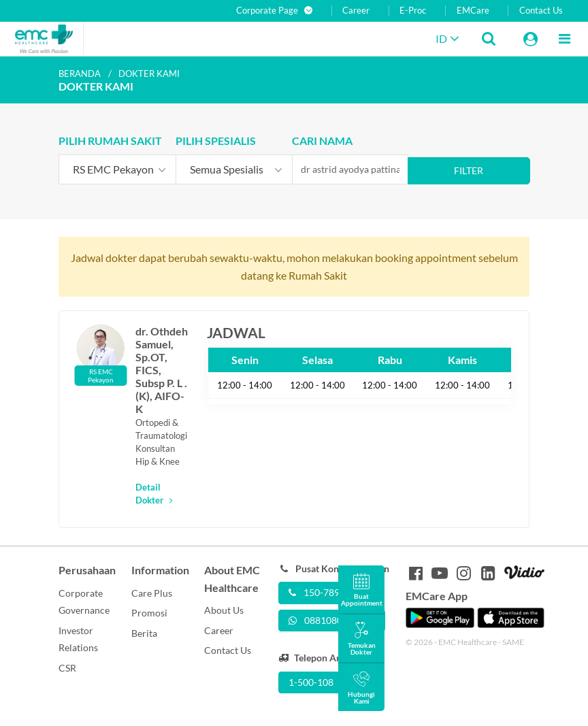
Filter (469, 170)
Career (356, 11)
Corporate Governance (84, 602)
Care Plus (152, 593)
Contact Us (541, 11)
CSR (67, 668)
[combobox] (117, 169)
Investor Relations (78, 639)
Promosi (149, 613)
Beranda (80, 73)
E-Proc (413, 11)
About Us (224, 610)
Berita (144, 633)
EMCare (473, 11)
